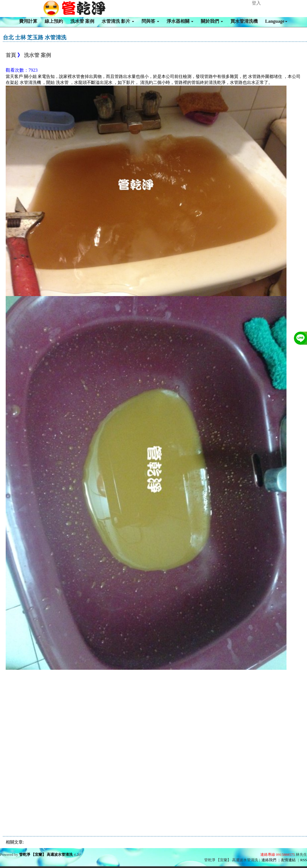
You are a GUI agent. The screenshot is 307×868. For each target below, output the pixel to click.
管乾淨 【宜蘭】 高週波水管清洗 (46, 854)
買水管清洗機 (244, 21)
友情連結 (288, 860)
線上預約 (54, 21)
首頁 (11, 55)
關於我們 (212, 21)
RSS (304, 860)
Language (276, 21)
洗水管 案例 (82, 21)
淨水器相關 (180, 21)
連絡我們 (269, 860)
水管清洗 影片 (118, 21)
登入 (256, 3)
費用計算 (28, 21)
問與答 (150, 21)
